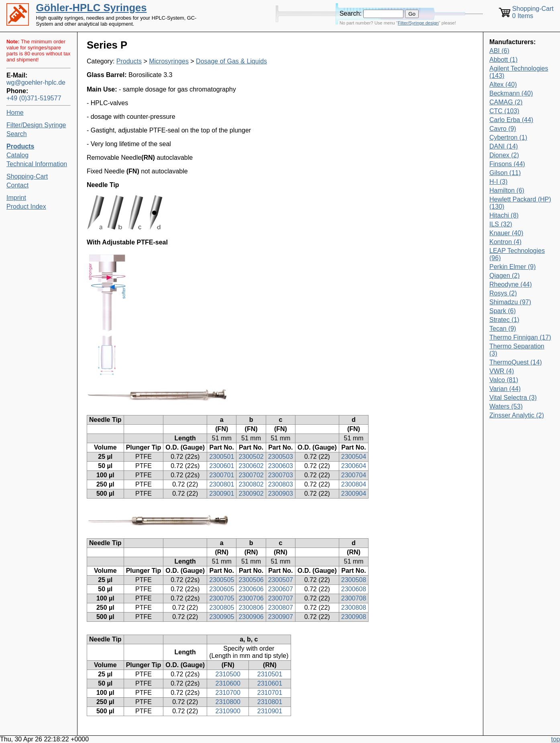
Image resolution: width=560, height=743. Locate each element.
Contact (17, 185)
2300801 (222, 484)
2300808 (354, 608)
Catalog (17, 155)
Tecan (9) (503, 329)
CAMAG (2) (506, 102)
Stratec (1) (504, 320)
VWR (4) (502, 371)
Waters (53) (506, 406)
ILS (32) (501, 224)
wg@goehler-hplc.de (36, 82)
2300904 (354, 494)
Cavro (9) (503, 129)
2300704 (354, 475)
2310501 (270, 674)
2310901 (270, 711)
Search (17, 134)
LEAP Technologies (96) (517, 254)
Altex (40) (503, 84)
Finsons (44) (507, 164)
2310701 (270, 693)
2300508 (354, 580)
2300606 (251, 589)
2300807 (281, 608)
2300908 (354, 617)
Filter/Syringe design (418, 23)
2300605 (222, 589)
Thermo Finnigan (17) (520, 337)
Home (15, 113)
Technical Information (37, 164)
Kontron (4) (505, 242)
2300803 (281, 484)
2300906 (251, 617)
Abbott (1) (503, 60)
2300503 (281, 457)
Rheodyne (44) (511, 284)
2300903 (281, 494)
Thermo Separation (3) (517, 350)
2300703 (281, 475)
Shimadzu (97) (510, 302)
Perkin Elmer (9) (513, 267)
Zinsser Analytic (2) (517, 415)
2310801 (270, 702)
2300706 (251, 598)
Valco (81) (504, 380)
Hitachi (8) (504, 215)
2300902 (251, 494)
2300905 (222, 617)
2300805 (222, 608)
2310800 (228, 702)
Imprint (16, 198)
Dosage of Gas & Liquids (231, 61)
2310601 (270, 683)
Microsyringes (169, 61)
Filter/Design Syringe (36, 125)
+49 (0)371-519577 (34, 98)
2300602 (251, 466)
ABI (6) (499, 51)
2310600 (228, 683)
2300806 (251, 608)
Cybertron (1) (508, 137)
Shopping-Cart (27, 176)
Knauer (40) (506, 233)
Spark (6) (503, 311)
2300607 (281, 589)
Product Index (26, 207)
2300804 (354, 484)
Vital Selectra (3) (513, 398)
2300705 (222, 598)
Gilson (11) (505, 173)
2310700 (228, 693)
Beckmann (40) (511, 93)
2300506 (251, 580)
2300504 (354, 457)
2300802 (251, 484)
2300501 (222, 457)
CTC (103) (504, 111)
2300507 (281, 580)
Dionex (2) (504, 155)
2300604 (354, 466)
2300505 (222, 580)
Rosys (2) (503, 293)
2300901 (222, 494)
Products (129, 61)
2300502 (251, 457)
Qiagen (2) (505, 276)
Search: (351, 13)
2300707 (281, 598)
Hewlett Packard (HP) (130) (520, 203)
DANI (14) (504, 146)
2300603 (281, 466)
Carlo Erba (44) (511, 120)
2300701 (222, 475)
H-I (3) (498, 182)
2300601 (222, 466)
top (556, 739)
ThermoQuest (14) (516, 362)
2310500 (228, 674)
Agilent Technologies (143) (519, 72)
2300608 (354, 589)
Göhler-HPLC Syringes (92, 8)
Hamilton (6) (507, 190)
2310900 (228, 711)
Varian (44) (505, 389)
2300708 (354, 598)
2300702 (251, 475)
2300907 (281, 617)
